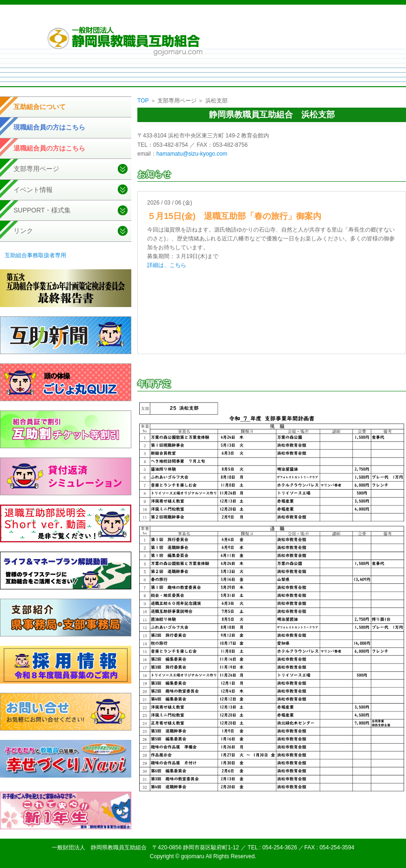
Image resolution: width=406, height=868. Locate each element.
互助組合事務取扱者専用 (35, 255)
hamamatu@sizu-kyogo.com (192, 154)
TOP (143, 101)
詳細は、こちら (167, 265)
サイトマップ (301, 18)
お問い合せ (338, 18)
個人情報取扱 (262, 18)
